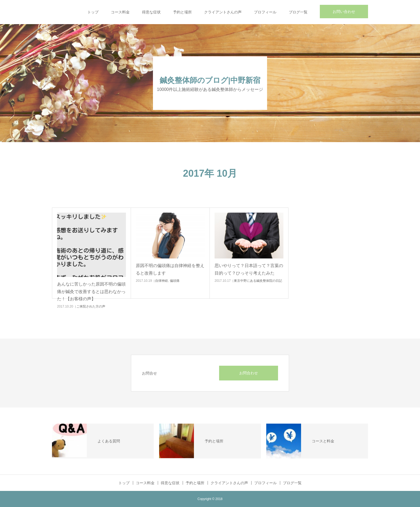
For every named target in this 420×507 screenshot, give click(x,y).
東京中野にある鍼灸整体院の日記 (258, 281)
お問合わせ (249, 373)
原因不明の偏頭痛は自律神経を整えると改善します (170, 269)
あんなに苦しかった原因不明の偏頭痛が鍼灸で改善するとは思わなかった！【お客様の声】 (91, 291)
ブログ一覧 (298, 12)
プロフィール (265, 12)
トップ (93, 12)
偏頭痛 (175, 281)
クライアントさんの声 (223, 12)
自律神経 (162, 281)
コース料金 (120, 12)
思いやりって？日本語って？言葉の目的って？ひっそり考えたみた (249, 269)
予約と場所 (182, 12)
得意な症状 (151, 12)
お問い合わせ (344, 12)
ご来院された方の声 (91, 306)
